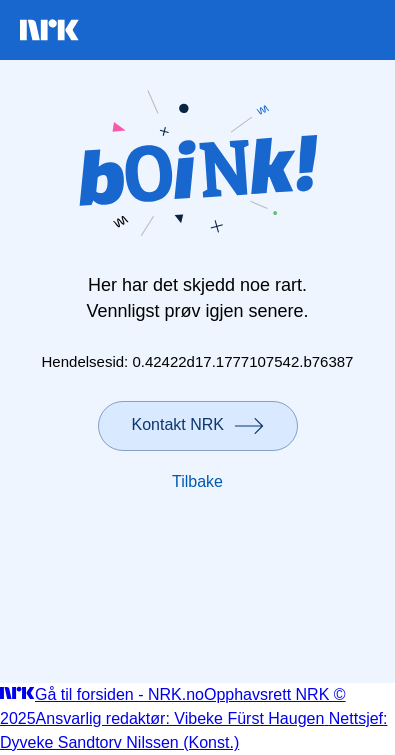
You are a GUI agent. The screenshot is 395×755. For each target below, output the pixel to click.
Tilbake (197, 481)
